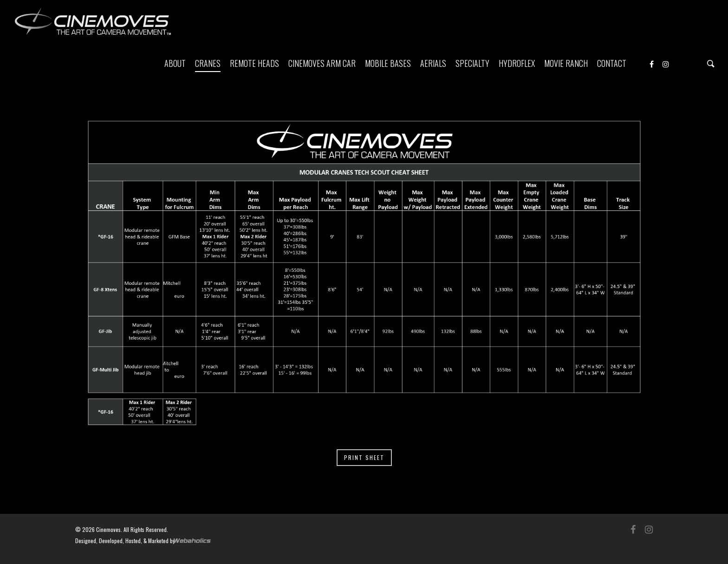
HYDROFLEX (517, 63)
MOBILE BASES (388, 63)
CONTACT (612, 63)
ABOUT (175, 63)
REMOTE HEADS (254, 63)
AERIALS (433, 63)
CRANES (208, 63)
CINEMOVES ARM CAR (322, 63)
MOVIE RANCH (566, 63)
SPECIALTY (472, 63)
